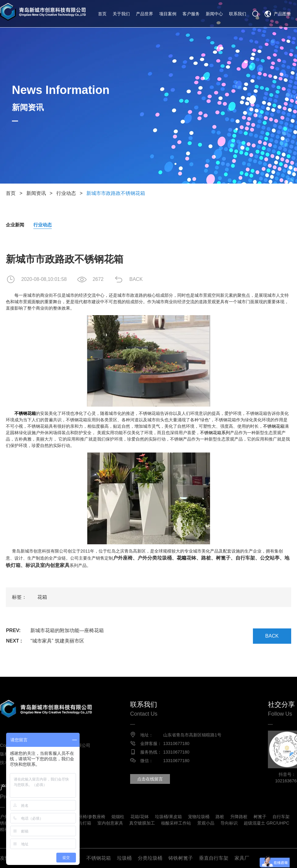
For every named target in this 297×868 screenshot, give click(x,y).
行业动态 (66, 193)
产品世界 (145, 14)
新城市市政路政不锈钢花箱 (116, 193)
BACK (136, 279)
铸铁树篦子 (181, 858)
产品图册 (282, 14)
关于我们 (121, 14)
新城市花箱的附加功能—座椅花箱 (67, 630)
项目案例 (168, 14)
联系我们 (238, 14)
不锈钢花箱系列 (215, 433)
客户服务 (191, 14)
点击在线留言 (150, 779)
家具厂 (242, 858)
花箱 (182, 558)
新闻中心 (214, 14)
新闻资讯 (36, 193)
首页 (102, 14)
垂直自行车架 (214, 858)
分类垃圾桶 (150, 858)
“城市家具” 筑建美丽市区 (57, 641)
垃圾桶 (124, 858)
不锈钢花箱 (99, 858)
